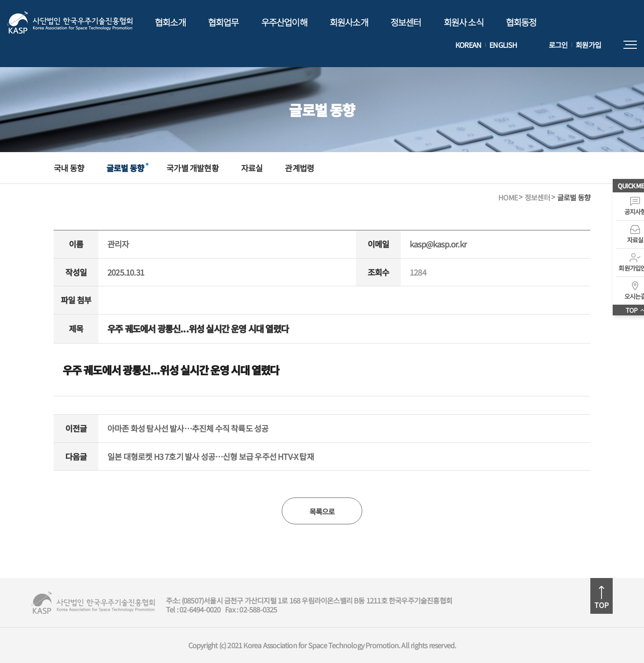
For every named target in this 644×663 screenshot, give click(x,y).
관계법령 (299, 168)
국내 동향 (69, 168)
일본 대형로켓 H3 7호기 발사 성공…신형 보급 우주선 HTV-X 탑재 (211, 457)
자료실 (252, 168)
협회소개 (170, 22)
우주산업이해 (284, 22)
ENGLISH (503, 45)
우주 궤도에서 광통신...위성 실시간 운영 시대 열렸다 (171, 370)
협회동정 (521, 22)
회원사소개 (349, 22)
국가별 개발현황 (193, 168)
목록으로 (322, 511)
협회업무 (223, 22)
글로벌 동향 (125, 168)
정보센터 (406, 22)
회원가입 (588, 45)
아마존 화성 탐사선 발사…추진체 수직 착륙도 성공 (188, 429)
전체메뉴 (630, 45)
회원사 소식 (464, 22)
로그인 (558, 45)
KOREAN (468, 45)
